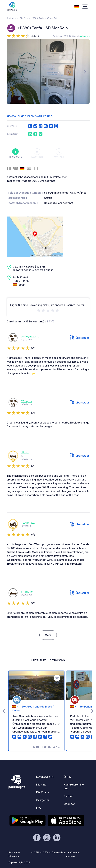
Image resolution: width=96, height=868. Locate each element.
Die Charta (43, 792)
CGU (36, 852)
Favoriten (37, 153)
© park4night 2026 (19, 862)
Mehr (48, 635)
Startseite (11, 18)
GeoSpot (69, 804)
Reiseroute (15, 153)
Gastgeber (43, 800)
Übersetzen (80, 338)
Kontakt (59, 153)
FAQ (39, 808)
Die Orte (24, 18)
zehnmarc (85, 36)
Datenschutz (59, 852)
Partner (68, 796)
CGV (45, 852)
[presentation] (11, 71)
